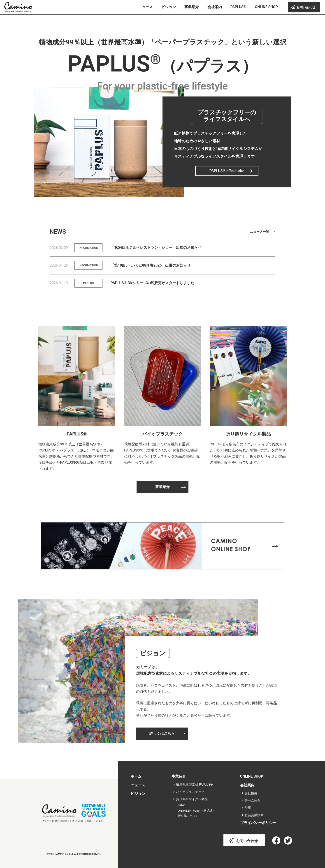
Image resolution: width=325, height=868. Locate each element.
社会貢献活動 (254, 815)
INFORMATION (88, 248)
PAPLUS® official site (227, 171)
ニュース (138, 785)
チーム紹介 (253, 800)
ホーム (136, 776)
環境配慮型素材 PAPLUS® (194, 785)
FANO (182, 805)
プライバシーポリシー (258, 823)
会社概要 (251, 793)
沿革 (248, 808)
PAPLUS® (77, 434)
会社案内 (247, 785)
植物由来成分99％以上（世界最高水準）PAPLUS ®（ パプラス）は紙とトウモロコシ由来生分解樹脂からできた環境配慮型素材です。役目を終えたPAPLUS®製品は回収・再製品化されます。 (76, 456)
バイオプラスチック (162, 434)
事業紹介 (179, 776)
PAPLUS (88, 283)
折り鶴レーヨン (188, 816)
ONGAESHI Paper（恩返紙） (197, 811)
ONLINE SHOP (252, 776)
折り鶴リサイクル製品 (248, 434)
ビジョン (138, 794)
